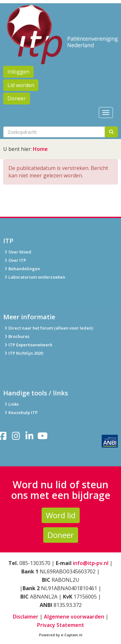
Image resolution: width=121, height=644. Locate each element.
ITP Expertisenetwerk (28, 345)
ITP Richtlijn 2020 (26, 353)
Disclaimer (26, 617)
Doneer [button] (17, 98)
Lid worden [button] (21, 85)
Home (40, 149)
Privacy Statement (61, 625)
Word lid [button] (61, 515)
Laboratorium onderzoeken (34, 277)
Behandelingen (22, 269)
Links (11, 404)
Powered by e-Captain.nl (61, 635)
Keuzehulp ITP (23, 412)
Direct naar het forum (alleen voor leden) (48, 328)
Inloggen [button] (18, 72)
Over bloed (17, 252)
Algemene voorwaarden (74, 617)
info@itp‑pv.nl (91, 563)
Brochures (16, 336)
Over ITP (15, 260)
